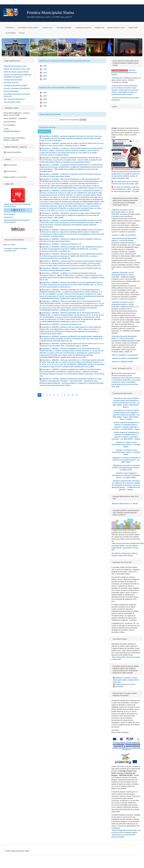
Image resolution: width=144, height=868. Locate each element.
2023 (45, 72)
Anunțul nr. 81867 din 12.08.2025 (124, 235)
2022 (45, 76)
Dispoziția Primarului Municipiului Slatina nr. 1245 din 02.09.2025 (124, 239)
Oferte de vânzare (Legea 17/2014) (16, 72)
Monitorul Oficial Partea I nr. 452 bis (125, 504)
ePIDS (129, 189)
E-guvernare (8, 217)
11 (77, 395)
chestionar (133, 620)
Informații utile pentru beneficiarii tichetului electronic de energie (125, 183)
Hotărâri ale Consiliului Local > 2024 (17, 69)
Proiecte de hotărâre (11, 91)
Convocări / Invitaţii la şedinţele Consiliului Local (15, 250)
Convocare (118, 687)
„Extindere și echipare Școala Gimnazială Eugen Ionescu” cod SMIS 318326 (126, 452)
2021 (45, 79)
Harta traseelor (11, 165)
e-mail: (6, 129)
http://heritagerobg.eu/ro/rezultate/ (125, 830)
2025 (45, 66)
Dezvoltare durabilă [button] (64, 28)
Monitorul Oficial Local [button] (116, 28)
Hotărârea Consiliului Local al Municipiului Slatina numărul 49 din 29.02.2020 (126, 680)
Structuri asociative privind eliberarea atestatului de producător (18, 76)
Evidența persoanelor (83, 28)
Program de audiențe (12, 152)
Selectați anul (44, 132)
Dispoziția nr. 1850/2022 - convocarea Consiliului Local (62, 324)
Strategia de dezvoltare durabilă (15, 85)
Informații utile (117, 78)
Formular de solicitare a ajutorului (127, 187)
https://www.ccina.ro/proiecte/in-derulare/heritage (124, 836)
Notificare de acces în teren (124, 684)
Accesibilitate (11, 33)
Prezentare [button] (10, 28)
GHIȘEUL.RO (99, 28)
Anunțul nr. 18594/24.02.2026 (122, 362)
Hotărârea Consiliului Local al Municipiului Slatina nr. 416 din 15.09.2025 (123, 275)
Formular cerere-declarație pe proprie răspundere (125, 99)
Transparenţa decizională (13, 80)
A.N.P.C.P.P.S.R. (9, 214)
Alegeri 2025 (133, 28)
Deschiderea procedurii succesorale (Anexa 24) (17, 95)
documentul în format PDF (125, 549)
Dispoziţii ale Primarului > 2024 (15, 66)
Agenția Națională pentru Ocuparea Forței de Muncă (17, 221)
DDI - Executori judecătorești (14, 99)
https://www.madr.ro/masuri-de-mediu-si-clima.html (126, 658)
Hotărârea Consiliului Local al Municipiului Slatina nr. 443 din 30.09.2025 (123, 304)
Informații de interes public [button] (29, 28)
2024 (45, 69)
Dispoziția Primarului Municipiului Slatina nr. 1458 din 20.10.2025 (124, 337)
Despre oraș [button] (48, 28)
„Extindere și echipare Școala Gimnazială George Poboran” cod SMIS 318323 (126, 445)
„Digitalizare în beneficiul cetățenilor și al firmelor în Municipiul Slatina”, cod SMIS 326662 (126, 460)
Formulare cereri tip (11, 83)
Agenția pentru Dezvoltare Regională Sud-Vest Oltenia (17, 205)
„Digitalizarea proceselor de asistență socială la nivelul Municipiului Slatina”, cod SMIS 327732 (126, 468)
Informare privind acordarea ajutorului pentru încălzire (124, 72)
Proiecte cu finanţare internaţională (17, 88)
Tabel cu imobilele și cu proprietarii (125, 355)
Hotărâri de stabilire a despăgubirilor (125, 358)
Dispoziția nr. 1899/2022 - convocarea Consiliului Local (62, 244)
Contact (22, 33)
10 (72, 395)
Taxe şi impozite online (12, 102)
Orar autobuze (10, 171)
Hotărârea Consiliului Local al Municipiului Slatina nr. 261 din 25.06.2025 (123, 212)
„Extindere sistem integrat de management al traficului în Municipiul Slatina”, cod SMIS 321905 (126, 475)
